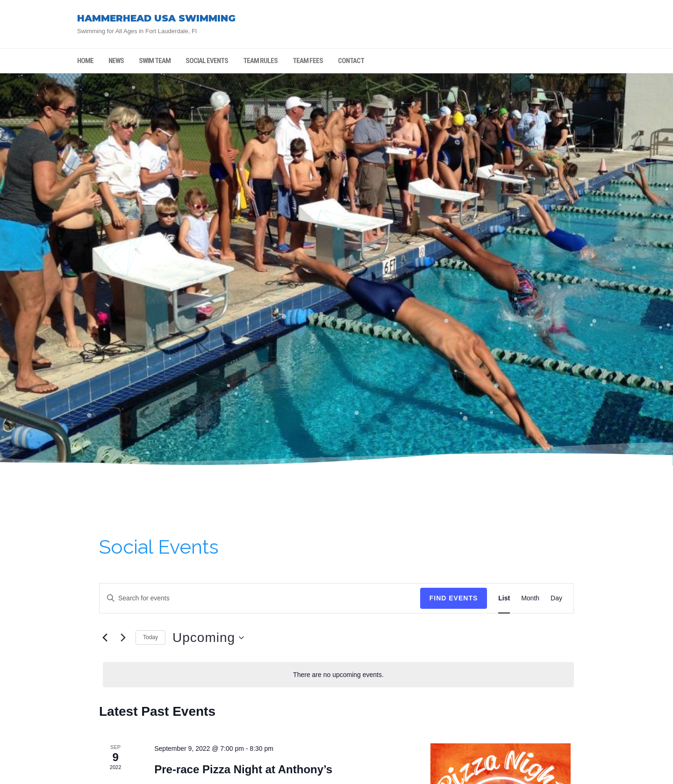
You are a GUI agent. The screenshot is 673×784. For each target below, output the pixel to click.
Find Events (454, 598)
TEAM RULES (260, 61)
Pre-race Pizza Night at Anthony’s (243, 769)
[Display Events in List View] (504, 598)
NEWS (116, 61)
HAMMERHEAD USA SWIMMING (156, 18)
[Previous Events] (105, 638)
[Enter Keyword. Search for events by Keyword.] (260, 598)
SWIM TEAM (155, 61)
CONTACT (351, 61)
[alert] (338, 675)
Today (150, 637)
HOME (85, 61)
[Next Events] (123, 638)
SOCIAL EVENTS (207, 61)
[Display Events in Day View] (556, 598)
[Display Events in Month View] (530, 598)
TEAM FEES (308, 61)
